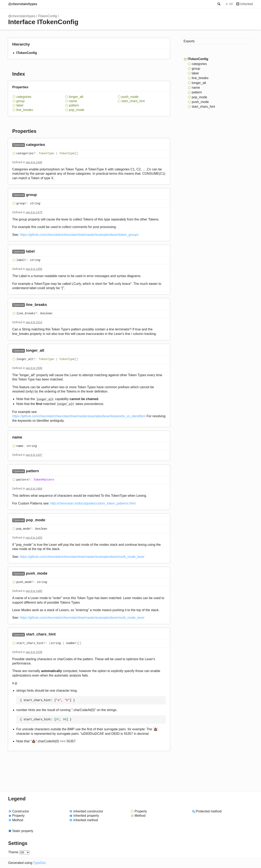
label (20, 105)
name (73, 101)
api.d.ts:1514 (34, 322)
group (20, 101)
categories (24, 97)
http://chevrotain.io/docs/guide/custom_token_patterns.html (93, 503)
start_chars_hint (133, 101)
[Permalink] (49, 145)
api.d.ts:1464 (34, 489)
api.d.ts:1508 (34, 368)
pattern (74, 105)
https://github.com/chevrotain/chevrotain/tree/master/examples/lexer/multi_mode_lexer (82, 557)
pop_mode (77, 110)
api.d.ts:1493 (34, 538)
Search (219, 4)
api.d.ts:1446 (34, 162)
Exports (189, 41)
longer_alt (76, 97)
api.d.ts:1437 (34, 455)
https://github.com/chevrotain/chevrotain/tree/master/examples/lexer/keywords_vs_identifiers (79, 416)
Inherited (247, 4)
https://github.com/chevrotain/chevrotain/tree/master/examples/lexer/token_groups (79, 235)
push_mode (130, 97)
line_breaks (25, 110)
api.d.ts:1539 (34, 652)
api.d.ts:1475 (34, 212)
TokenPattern (44, 480)
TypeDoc (39, 863)
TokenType (46, 153)
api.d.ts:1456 (34, 269)
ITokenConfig (47, 16)
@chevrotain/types (23, 4)
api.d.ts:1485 (34, 591)
